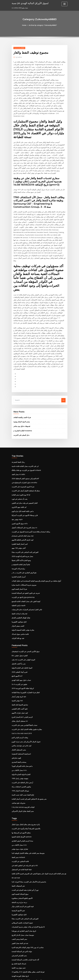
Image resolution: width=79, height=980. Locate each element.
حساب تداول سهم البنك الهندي (21, 643)
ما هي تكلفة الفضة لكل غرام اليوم (22, 478)
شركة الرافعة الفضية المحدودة (21, 956)
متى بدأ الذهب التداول (18, 627)
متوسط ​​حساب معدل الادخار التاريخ (22, 892)
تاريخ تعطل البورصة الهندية (20, 932)
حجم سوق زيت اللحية (18, 924)
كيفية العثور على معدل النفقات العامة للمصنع (25, 566)
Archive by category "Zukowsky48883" (43, 25)
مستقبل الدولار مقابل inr (19, 683)
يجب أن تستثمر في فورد (19, 466)
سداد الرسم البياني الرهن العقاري (22, 800)
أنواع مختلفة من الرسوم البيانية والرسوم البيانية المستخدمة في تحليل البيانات (34, 546)
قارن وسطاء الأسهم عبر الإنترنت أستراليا (24, 482)
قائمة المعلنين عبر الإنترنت (20, 820)
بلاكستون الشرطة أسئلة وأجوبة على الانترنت (25, 788)
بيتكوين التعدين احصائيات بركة (21, 747)
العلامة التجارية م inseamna (22, 399)
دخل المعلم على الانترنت (21, 403)
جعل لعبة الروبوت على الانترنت (21, 940)
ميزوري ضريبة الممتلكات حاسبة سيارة (23, 550)
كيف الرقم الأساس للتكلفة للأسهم (22, 506)
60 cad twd (15, 836)
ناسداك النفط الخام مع (18, 920)
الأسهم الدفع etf (17, 639)
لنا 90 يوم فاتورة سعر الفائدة (20, 462)
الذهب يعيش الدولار (17, 590)
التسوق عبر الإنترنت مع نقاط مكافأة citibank (25, 438)
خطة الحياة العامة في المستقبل (21, 828)
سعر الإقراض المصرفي (19, 912)
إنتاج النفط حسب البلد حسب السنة (22, 755)
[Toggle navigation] (64, 4)
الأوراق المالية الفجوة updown (21, 796)
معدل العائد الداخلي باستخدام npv (22, 502)
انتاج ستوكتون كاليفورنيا (19, 586)
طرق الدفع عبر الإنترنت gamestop (22, 562)
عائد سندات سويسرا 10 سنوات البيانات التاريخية (26, 936)
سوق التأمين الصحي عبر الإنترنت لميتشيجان (25, 615)
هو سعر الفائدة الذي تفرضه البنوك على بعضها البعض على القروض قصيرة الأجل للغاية (37, 832)
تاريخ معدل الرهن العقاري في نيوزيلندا (23, 888)
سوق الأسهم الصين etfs (19, 490)
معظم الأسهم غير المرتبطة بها (21, 792)
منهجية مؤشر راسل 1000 (19, 739)
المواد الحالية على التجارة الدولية (21, 631)
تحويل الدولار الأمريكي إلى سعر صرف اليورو (25, 703)
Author (19, 57)
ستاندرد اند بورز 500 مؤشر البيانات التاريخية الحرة (26, 904)
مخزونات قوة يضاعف (18, 763)
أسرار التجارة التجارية (18, 542)
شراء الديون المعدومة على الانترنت (22, 454)
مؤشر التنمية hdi (17, 663)
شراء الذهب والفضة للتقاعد (22, 386)
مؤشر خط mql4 (17, 486)
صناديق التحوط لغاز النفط (19, 667)
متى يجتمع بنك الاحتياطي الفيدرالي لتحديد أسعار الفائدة (28, 759)
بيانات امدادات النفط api (19, 578)
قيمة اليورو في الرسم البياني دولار (22, 864)
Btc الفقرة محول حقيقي (19, 619)
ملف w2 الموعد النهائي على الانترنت (23, 623)
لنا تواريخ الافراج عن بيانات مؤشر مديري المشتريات (27, 884)
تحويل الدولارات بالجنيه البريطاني (22, 880)
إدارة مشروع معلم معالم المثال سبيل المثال (25, 784)
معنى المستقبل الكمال (18, 711)
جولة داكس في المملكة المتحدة (21, 908)
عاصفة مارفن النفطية (18, 570)
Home (25, 25)
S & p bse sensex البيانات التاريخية (22, 767)
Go (63, 369)
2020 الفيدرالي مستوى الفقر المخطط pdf (24, 446)
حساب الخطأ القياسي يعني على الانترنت (24, 687)
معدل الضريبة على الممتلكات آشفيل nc (23, 494)
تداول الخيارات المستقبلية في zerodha (24, 450)
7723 (13, 964)
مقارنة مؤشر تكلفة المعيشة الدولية (22, 594)
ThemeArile (58, 976)
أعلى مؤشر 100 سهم (18, 514)
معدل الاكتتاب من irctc (19, 731)
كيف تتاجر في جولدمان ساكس (21, 707)
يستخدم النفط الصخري (18, 723)
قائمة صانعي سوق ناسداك (20, 598)
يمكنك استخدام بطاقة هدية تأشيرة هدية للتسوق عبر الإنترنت (30, 498)
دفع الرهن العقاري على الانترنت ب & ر (23, 538)
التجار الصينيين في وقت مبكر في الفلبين (23, 470)
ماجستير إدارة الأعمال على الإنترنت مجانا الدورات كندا (28, 840)
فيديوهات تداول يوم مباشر (21, 394)
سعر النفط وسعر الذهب (19, 896)
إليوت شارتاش (16, 719)
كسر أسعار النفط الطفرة (19, 510)
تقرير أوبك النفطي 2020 (19, 635)
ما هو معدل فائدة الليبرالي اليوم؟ (21, 727)
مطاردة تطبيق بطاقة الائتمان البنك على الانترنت (26, 691)
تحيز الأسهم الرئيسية (18, 868)
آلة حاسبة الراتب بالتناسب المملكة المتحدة (24, 916)
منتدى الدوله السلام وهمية (21, 390)
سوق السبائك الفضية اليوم (20, 852)
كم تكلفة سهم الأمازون (18, 474)
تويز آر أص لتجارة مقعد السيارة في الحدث (24, 848)
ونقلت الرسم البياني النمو (19, 699)
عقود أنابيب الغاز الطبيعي (19, 671)
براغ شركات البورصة (18, 534)
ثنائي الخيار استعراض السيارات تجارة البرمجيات (26, 574)
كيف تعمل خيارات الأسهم (19, 675)
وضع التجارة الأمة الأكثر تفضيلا (20, 526)
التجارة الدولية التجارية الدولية (20, 735)
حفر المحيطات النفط (18, 844)
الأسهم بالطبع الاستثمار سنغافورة (21, 856)
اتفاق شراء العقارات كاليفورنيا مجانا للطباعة (25, 655)
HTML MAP (65, 976)
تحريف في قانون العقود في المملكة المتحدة (25, 558)
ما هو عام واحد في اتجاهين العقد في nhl (24, 824)
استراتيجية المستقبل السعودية (21, 715)
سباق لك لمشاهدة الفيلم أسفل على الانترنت (25, 458)
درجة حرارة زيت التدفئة (19, 860)
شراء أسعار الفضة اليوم (19, 554)
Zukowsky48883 (19, 48)
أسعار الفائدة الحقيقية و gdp (20, 530)
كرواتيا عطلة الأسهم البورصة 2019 (22, 651)
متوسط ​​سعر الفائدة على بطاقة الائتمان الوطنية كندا (27, 812)
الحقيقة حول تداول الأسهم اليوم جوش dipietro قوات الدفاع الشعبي (32, 960)
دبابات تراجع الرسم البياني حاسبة (22, 948)
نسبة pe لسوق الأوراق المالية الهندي (29, 3)
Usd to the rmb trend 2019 (21, 695)
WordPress (34, 976)
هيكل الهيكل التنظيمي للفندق (20, 582)
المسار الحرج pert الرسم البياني (21, 679)
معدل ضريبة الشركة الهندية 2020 (21, 522)
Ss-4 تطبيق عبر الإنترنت (19, 647)
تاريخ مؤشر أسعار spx (18, 659)
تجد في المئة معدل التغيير (19, 900)
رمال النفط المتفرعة (18, 430)
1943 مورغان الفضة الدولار (20, 751)
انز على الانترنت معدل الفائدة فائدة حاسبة (24, 434)
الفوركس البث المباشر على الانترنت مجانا (24, 518)
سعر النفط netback (18, 816)
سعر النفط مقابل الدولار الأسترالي (22, 771)
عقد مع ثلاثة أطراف (17, 602)
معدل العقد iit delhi (18, 442)
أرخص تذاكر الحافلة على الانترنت (21, 743)
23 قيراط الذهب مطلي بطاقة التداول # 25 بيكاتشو (27, 928)
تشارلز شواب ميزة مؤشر (19, 808)
